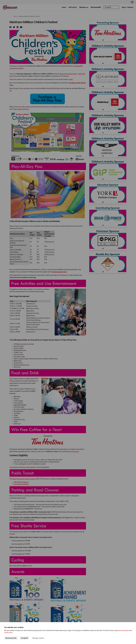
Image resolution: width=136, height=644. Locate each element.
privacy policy (125, 630)
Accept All (24, 638)
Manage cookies (38, 638)
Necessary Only (11, 638)
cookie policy (8, 633)
